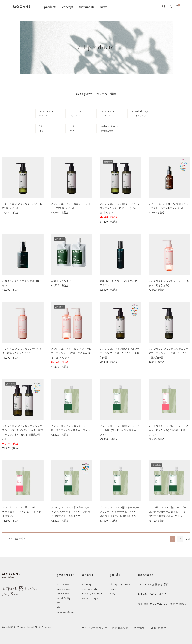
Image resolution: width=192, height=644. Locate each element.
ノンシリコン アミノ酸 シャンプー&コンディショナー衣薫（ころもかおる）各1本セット (71, 353)
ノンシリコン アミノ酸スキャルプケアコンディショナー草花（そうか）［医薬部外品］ (168, 353)
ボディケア (83, 113)
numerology (90, 598)
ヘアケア (52, 113)
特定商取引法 (120, 628)
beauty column (92, 594)
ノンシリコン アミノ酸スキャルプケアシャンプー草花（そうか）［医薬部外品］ (120, 353)
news (104, 7)
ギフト (83, 128)
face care (63, 594)
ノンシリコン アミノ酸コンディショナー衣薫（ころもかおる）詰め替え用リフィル (22, 512)
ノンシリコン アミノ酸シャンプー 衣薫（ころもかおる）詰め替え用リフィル (169, 430)
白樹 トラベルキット (62, 281)
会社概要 (139, 628)
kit (59, 603)
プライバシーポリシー (93, 628)
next (188, 539)
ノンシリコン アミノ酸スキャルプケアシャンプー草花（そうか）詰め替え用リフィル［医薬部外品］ (71, 512)
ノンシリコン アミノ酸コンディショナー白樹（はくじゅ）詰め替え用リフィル (120, 430)
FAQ (113, 594)
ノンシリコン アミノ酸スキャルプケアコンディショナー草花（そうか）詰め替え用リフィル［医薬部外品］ (120, 512)
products (50, 7)
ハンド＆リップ (144, 113)
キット (52, 128)
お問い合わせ (158, 628)
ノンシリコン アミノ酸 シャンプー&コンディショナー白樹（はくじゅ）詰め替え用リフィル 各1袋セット (168, 512)
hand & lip (64, 598)
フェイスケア (114, 113)
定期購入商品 (114, 128)
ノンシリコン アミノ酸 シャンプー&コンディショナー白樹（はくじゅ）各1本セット (120, 208)
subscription (65, 612)
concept (68, 7)
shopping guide (120, 584)
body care (63, 589)
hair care (63, 584)
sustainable (87, 7)
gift (59, 607)
